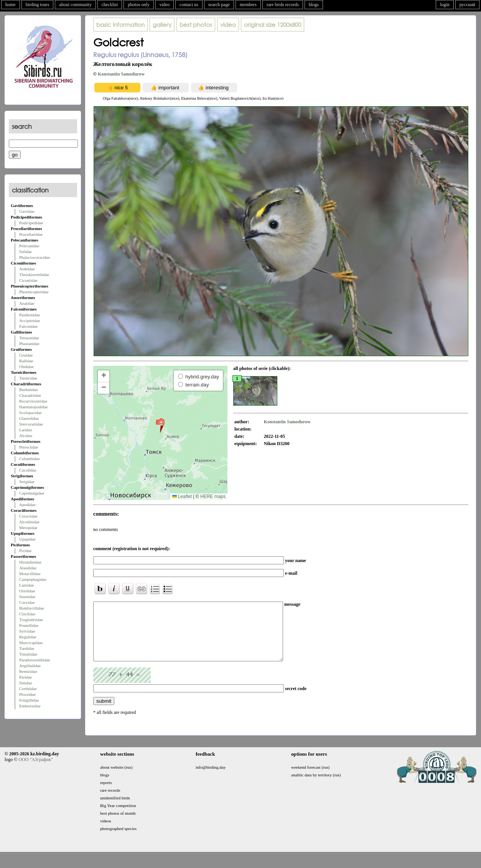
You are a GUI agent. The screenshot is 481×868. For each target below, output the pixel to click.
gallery (162, 25)
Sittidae (26, 683)
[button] (160, 425)
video (165, 5)
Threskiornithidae (34, 275)
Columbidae (30, 459)
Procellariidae (31, 234)
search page (219, 5)
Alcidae (26, 436)
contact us (189, 5)
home (11, 5)
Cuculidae (28, 470)
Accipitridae (30, 321)
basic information (120, 25)
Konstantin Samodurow (121, 74)
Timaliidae (28, 654)
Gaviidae (27, 211)
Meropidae (28, 528)
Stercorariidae (31, 424)
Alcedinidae (29, 522)
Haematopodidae (34, 407)
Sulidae (26, 252)
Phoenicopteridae (34, 292)
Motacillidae (30, 574)
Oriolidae (27, 591)
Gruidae (26, 355)
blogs (314, 5)
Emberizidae (30, 706)
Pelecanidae (29, 246)
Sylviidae (27, 631)
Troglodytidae (31, 620)
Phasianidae (29, 344)
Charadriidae (30, 395)
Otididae (26, 367)
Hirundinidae (30, 562)
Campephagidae (33, 579)
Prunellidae (29, 625)
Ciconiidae (28, 280)
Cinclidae (27, 614)
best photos (196, 25)
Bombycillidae (32, 608)
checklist (110, 5)
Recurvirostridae (33, 401)
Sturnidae (27, 597)
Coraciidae (28, 516)
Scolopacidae (30, 413)
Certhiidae (28, 689)
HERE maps (213, 496)
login (445, 5)
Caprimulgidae (32, 493)
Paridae (26, 677)
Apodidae (27, 505)
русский (467, 5)
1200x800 (273, 25)
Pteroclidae (29, 447)
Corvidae (27, 602)
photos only (138, 5)
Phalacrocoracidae (35, 257)
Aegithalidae (30, 666)
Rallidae (26, 361)
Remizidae (28, 671)
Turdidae (27, 648)
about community (75, 5)
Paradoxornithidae (35, 660)
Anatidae (27, 303)
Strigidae (27, 482)
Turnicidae (28, 378)
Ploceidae (27, 694)
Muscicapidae (31, 643)
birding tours (38, 5)
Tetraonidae (29, 338)
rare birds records (283, 5)
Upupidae (27, 539)
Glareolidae (29, 418)
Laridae (26, 430)
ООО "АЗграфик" (35, 771)
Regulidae (28, 637)
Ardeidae (27, 269)
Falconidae (28, 326)
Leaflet (182, 496)
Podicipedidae (31, 223)
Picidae (25, 551)
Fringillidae (29, 700)
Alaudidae (28, 568)
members (248, 5)
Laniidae (26, 585)
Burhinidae (29, 390)
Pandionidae (30, 315)
